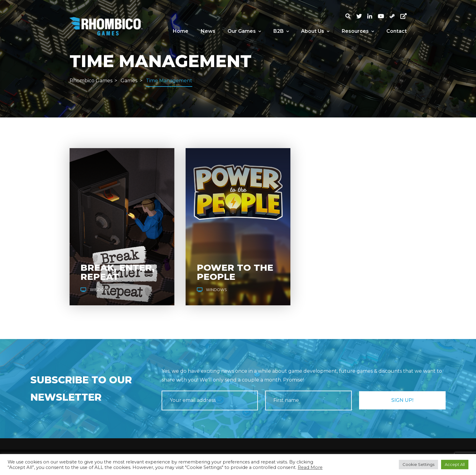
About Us (315, 31)
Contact (397, 31)
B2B (281, 31)
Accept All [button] (455, 464)
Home (181, 31)
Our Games (244, 31)
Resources (358, 31)
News (208, 31)
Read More (310, 467)
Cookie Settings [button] (418, 464)
